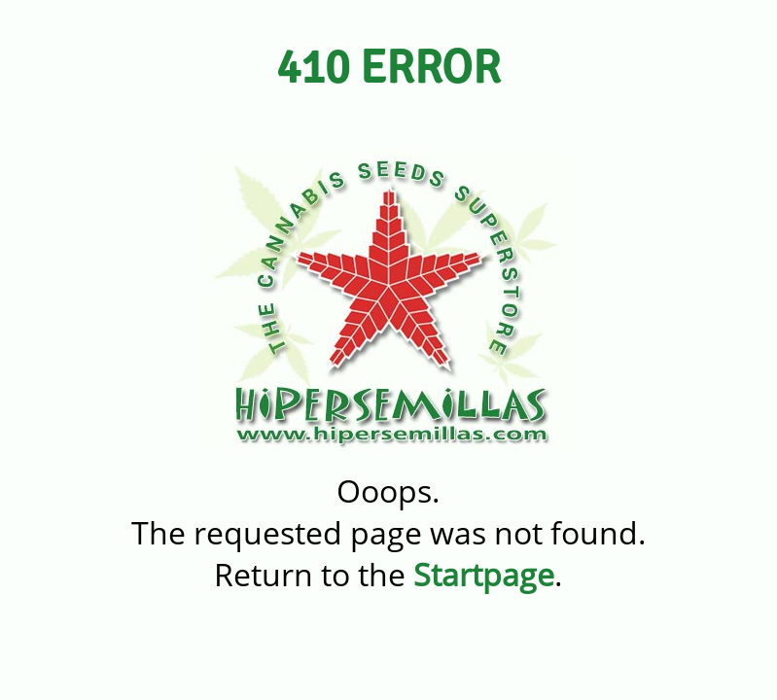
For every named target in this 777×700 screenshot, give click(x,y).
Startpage (484, 574)
